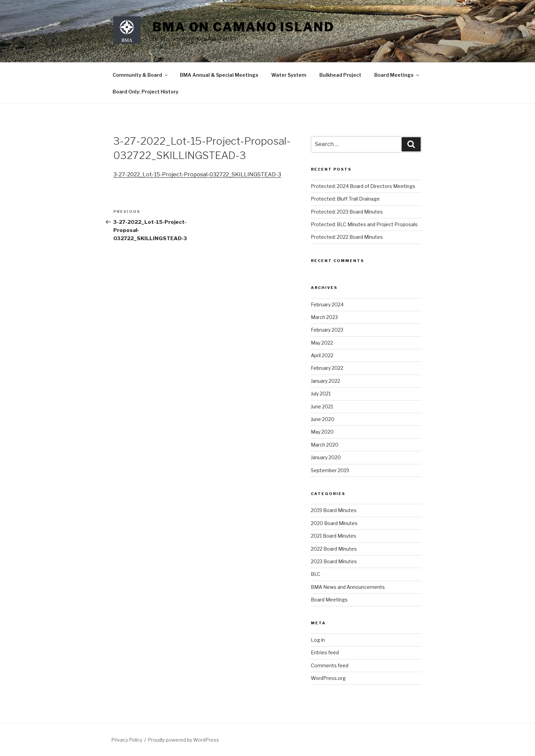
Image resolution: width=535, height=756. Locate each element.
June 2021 (322, 406)
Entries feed (325, 652)
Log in (318, 640)
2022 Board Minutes (334, 549)
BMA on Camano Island (243, 27)
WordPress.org (328, 678)
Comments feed (330, 665)
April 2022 (322, 355)
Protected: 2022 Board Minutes (347, 237)
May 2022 (322, 343)
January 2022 (326, 381)
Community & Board (141, 75)
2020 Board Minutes (334, 523)
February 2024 (327, 304)
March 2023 (324, 317)
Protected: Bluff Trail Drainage (345, 199)
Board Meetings (397, 75)
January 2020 (326, 457)
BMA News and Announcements (348, 587)
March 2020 (325, 445)
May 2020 (322, 432)
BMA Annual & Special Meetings (219, 75)
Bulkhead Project (340, 75)
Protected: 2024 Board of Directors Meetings (363, 186)
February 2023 (327, 330)
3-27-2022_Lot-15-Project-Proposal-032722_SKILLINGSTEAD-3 (197, 175)
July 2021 (321, 394)
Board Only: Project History (146, 92)
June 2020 (323, 419)
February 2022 (327, 368)
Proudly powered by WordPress (183, 740)
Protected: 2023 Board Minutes (347, 212)
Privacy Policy (127, 740)
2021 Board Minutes (334, 536)
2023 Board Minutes (334, 561)
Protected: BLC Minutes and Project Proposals (364, 224)
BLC (316, 574)
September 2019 (330, 470)
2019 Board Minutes (334, 510)
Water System (289, 75)
